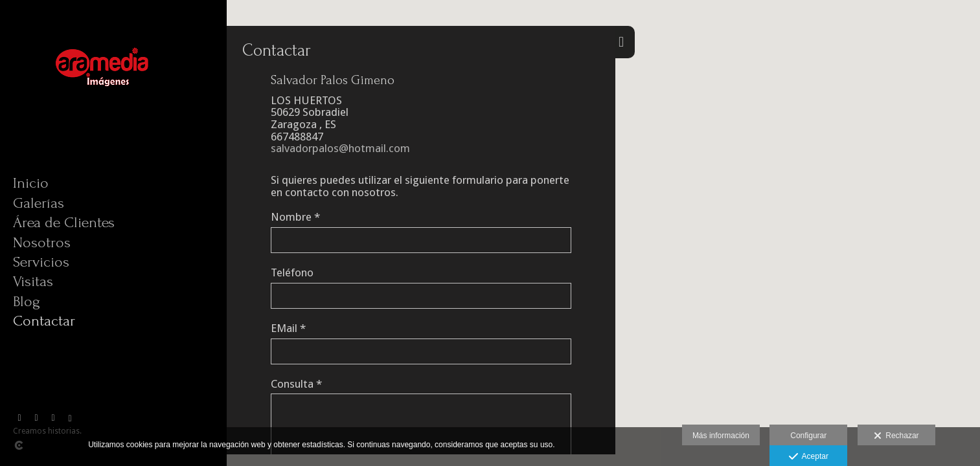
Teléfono (292, 273)
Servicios (41, 262)
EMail (288, 328)
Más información (721, 436)
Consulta (296, 384)
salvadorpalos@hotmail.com (340, 148)
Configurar (808, 436)
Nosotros (42, 242)
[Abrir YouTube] (53, 418)
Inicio (31, 183)
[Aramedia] (107, 123)
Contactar (44, 321)
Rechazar (896, 436)
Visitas (33, 281)
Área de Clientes (64, 222)
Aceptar (809, 457)
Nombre (295, 217)
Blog (27, 301)
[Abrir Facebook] (19, 418)
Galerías (39, 203)
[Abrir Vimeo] (36, 418)
